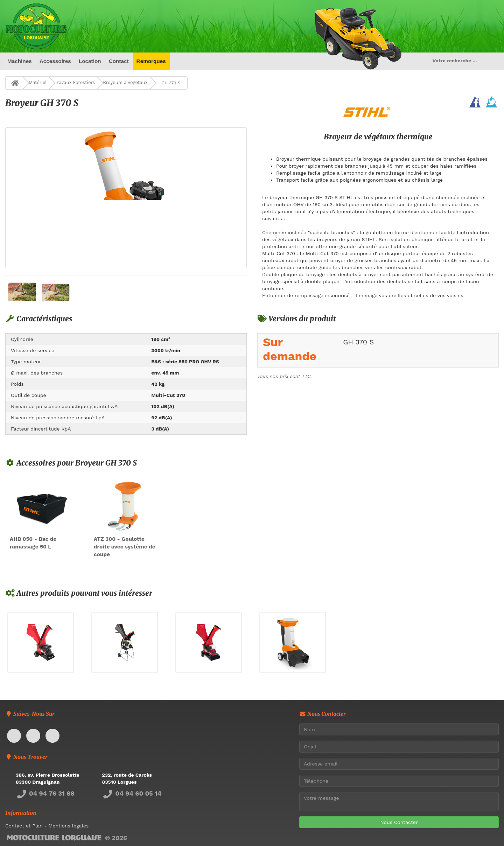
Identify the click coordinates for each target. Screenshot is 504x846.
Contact (118, 61)
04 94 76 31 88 (45, 794)
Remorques (151, 61)
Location (90, 61)
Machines (20, 61)
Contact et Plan (24, 826)
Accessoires (55, 61)
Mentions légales (68, 826)
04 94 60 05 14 (132, 794)
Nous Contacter (399, 822)
